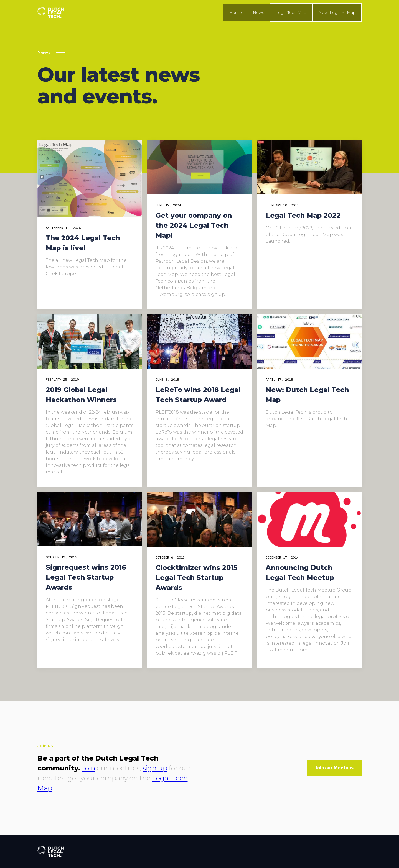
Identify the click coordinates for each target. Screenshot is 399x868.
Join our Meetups (334, 768)
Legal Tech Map (291, 12)
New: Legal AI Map (337, 12)
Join (88, 768)
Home (235, 12)
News (258, 12)
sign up (155, 768)
